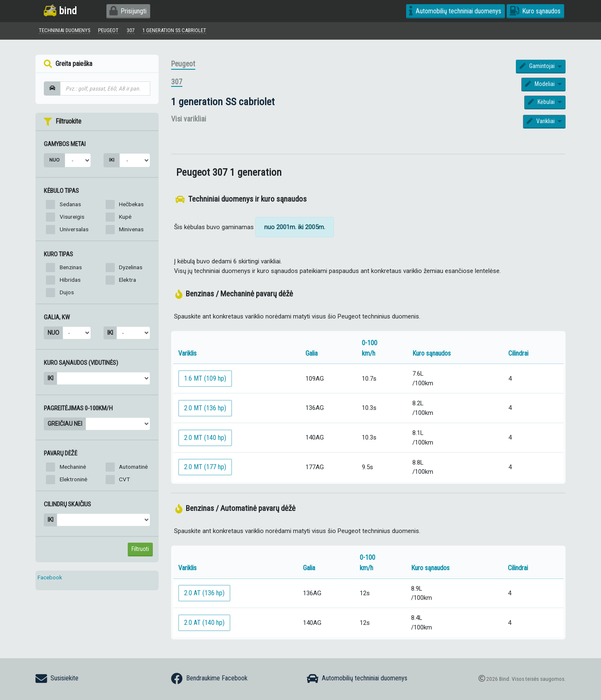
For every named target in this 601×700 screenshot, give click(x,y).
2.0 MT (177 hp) (205, 469)
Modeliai (540, 86)
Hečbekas (131, 206)
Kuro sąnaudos (535, 11)
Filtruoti (140, 551)
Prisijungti (128, 11)
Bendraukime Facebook (209, 679)
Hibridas (70, 282)
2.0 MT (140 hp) (205, 439)
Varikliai (541, 123)
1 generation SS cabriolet (223, 103)
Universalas (74, 231)
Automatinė (133, 469)
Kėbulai (542, 104)
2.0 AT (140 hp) (204, 624)
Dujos (67, 294)
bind (60, 11)
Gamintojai (538, 68)
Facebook (50, 579)
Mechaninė (73, 469)
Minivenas (131, 231)
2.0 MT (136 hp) (205, 410)
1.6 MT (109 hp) (205, 380)
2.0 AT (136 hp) (204, 595)
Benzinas (71, 269)
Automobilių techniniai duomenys (455, 11)
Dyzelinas (131, 269)
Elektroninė (73, 481)
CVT (124, 481)
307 (177, 84)
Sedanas (70, 206)
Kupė (125, 218)
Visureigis (72, 218)
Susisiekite (57, 679)
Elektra (128, 282)
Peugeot (183, 66)
